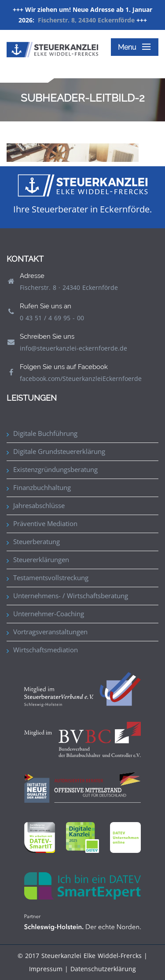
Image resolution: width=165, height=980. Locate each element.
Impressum (46, 969)
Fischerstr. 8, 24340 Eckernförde (86, 20)
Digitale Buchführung (45, 433)
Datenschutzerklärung (103, 969)
